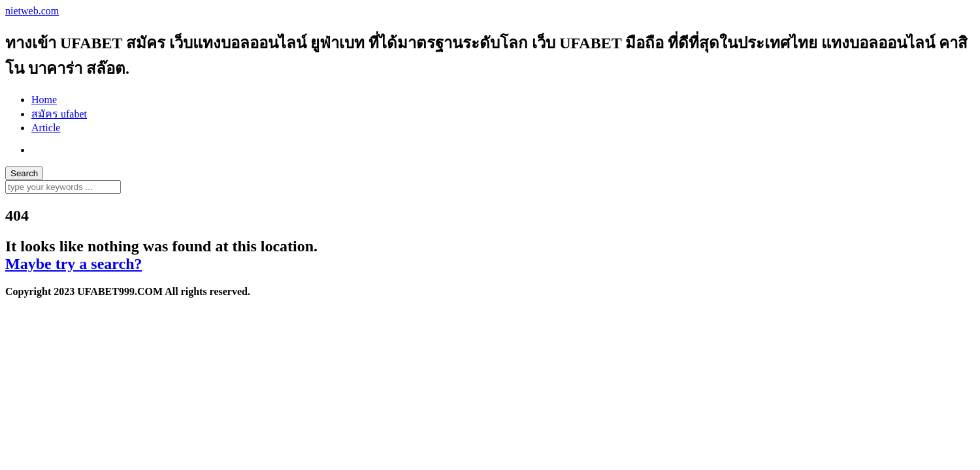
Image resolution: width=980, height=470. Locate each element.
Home (44, 100)
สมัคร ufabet (59, 114)
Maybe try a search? (74, 264)
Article (46, 128)
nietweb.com (32, 11)
